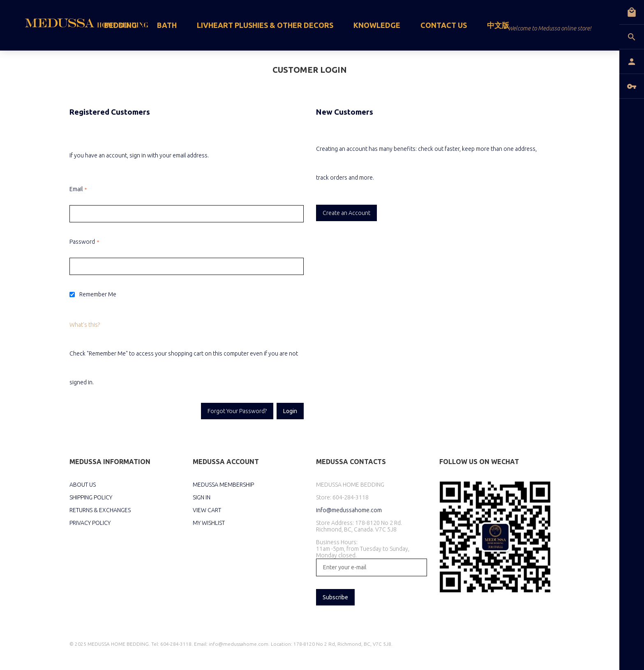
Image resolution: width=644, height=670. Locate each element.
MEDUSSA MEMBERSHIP (223, 485)
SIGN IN (202, 497)
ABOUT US (83, 485)
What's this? (85, 325)
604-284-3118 (351, 497)
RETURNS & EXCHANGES (100, 510)
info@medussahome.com (349, 510)
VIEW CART (207, 510)
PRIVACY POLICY (90, 523)
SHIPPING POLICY (91, 497)
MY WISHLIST (209, 523)
